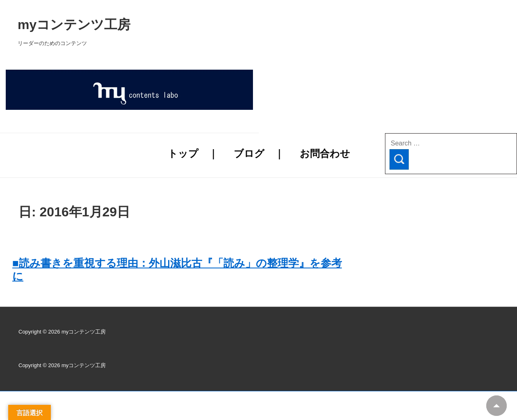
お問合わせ (325, 153)
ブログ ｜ (259, 153)
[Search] (399, 159)
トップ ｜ (193, 153)
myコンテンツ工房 (179, 25)
